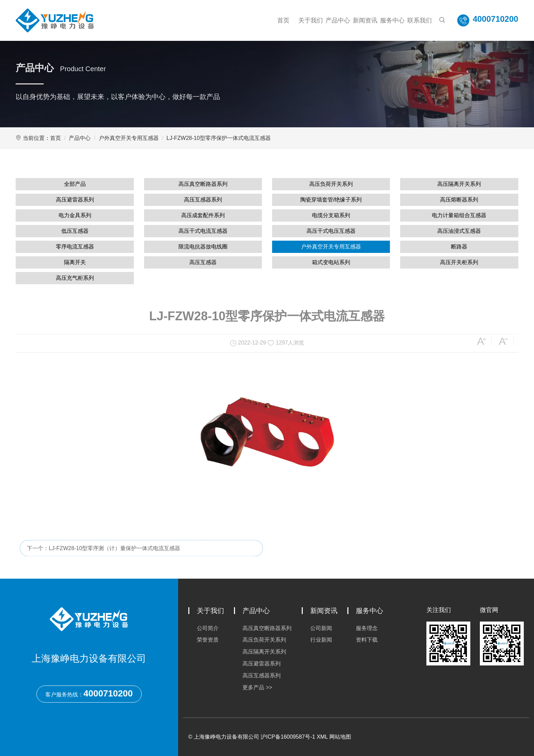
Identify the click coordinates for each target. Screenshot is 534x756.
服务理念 (367, 628)
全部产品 (75, 184)
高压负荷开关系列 (331, 184)
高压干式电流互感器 (203, 231)
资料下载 (367, 640)
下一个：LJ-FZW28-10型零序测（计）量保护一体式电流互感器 (104, 560)
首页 (283, 20)
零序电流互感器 (75, 247)
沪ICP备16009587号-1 (288, 737)
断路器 (459, 247)
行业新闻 (321, 640)
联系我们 (420, 20)
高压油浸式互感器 (459, 231)
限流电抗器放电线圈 (203, 247)
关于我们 (311, 20)
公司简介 (208, 628)
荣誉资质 (208, 640)
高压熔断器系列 (459, 200)
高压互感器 (203, 262)
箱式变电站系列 (331, 262)
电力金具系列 (75, 215)
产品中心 (338, 20)
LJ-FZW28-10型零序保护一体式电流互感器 (219, 138)
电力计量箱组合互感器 (459, 215)
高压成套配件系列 (203, 215)
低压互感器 (75, 231)
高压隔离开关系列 (459, 184)
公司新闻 (321, 628)
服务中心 (392, 20)
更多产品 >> (257, 687)
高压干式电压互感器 (331, 231)
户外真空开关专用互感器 (129, 138)
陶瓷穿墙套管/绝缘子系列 (331, 200)
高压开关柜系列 (459, 262)
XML (322, 737)
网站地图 (340, 737)
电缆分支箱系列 (331, 215)
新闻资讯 (365, 20)
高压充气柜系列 (75, 278)
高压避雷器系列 (75, 200)
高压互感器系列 (203, 200)
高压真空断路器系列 (203, 184)
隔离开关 (75, 262)
